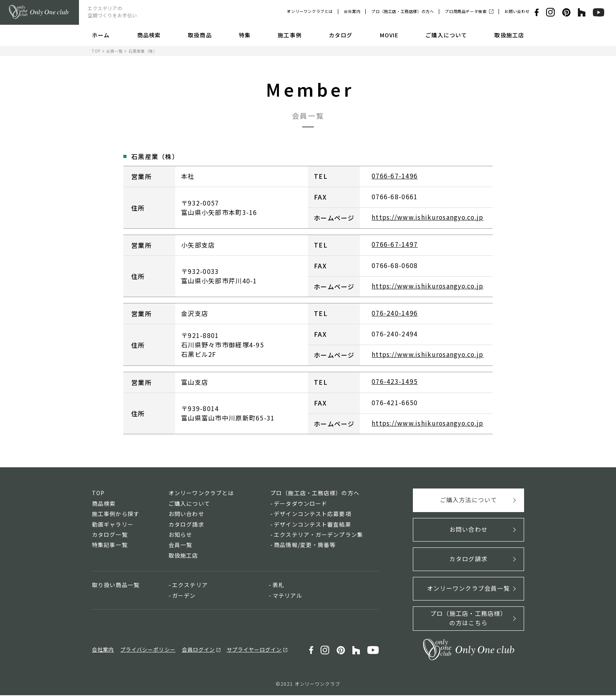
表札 (279, 586)
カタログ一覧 (110, 535)
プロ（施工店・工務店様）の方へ (402, 11)
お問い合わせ (517, 11)
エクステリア (190, 586)
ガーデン (184, 596)
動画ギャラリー (113, 525)
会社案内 (352, 11)
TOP (96, 51)
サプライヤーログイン (254, 650)
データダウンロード (301, 504)
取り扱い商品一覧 (116, 586)
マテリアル (288, 596)
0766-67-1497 (395, 244)
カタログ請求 (186, 525)
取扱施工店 (509, 35)
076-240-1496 (395, 313)
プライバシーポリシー (148, 650)
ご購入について (446, 35)
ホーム (101, 35)
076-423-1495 (395, 382)
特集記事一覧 (110, 545)
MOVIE (389, 35)
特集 (245, 35)
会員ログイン (198, 650)
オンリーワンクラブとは (310, 11)
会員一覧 (114, 51)
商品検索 (149, 35)
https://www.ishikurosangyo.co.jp (429, 217)
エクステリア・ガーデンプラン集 (318, 535)
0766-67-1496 (395, 176)
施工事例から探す (116, 514)
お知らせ (180, 535)
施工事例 (290, 35)
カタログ (341, 35)
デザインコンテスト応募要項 (313, 514)
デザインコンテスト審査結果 (313, 525)
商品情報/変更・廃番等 (305, 545)
